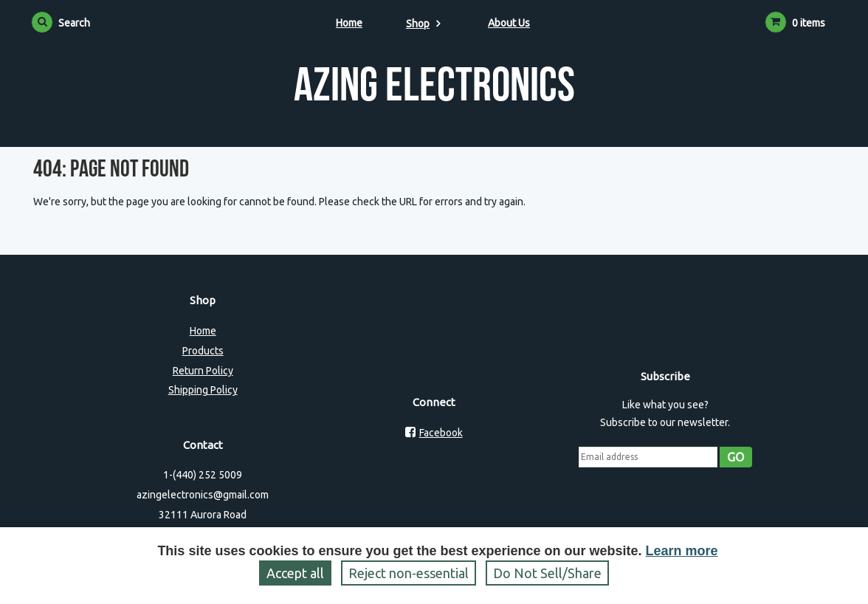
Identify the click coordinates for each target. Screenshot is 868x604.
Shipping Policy (203, 390)
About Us (509, 23)
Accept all (295, 573)
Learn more (682, 551)
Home (349, 23)
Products (203, 351)
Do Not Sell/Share (547, 573)
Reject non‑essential (409, 573)
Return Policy (203, 371)
